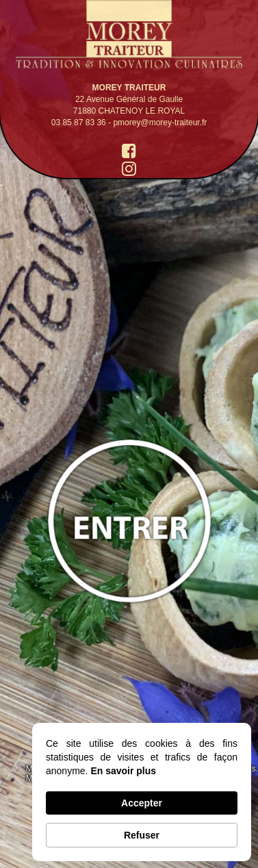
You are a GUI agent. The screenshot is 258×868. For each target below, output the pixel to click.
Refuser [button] (142, 835)
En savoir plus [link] (123, 771)
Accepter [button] (142, 803)
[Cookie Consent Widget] (142, 792)
